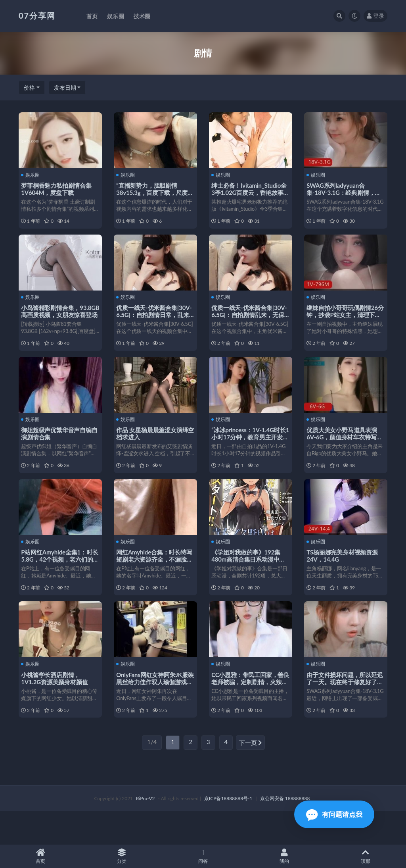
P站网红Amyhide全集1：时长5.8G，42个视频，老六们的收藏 (58, 579)
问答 (203, 856)
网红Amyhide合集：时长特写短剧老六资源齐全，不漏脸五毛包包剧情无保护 (153, 579)
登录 (375, 16)
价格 (29, 88)
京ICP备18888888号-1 (228, 831)
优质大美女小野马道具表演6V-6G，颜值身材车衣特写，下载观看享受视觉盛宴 (343, 450)
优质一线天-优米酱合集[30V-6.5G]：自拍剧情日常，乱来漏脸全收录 (150, 321)
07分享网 (37, 15)
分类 (122, 856)
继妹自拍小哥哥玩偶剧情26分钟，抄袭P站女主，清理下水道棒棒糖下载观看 (345, 321)
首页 (41, 856)
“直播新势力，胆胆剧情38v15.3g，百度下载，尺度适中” (153, 192)
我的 (284, 856)
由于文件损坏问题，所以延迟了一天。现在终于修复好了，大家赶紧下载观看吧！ (343, 708)
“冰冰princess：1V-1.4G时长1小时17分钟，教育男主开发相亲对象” (250, 450)
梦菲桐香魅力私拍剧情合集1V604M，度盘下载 (58, 189)
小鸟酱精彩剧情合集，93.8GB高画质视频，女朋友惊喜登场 (59, 321)
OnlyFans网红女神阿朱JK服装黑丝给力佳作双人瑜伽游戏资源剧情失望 (153, 708)
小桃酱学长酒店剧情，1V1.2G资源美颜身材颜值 (56, 705)
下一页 (251, 776)
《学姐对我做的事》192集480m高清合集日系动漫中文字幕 (250, 579)
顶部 (365, 856)
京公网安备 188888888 (285, 831)
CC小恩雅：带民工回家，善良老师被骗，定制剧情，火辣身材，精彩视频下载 (249, 708)
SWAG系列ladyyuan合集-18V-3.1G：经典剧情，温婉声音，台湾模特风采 (345, 192)
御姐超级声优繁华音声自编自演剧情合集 (58, 447)
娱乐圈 (32, 175)
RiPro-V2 (145, 831)
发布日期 (65, 88)
